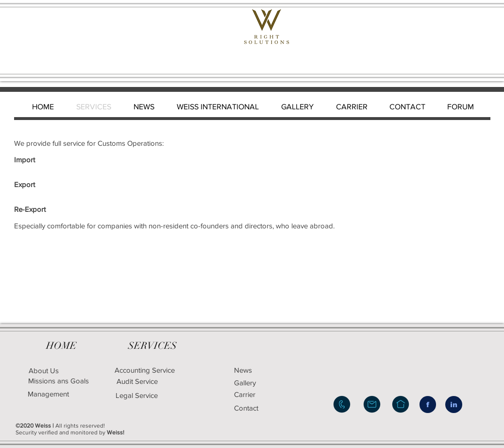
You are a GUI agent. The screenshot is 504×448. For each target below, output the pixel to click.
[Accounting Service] (144, 370)
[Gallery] (262, 383)
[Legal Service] (170, 395)
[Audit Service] (137, 381)
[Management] (48, 394)
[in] (454, 405)
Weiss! (116, 432)
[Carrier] (257, 394)
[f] (428, 405)
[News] (257, 370)
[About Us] (44, 370)
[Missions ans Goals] (58, 381)
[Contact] (259, 408)
